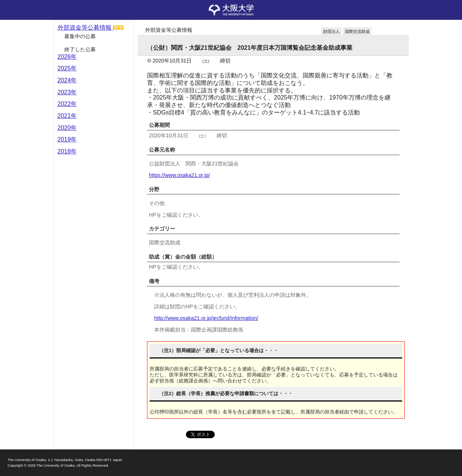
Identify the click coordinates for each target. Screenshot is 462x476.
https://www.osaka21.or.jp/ (179, 175)
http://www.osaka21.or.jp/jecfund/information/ (206, 318)
